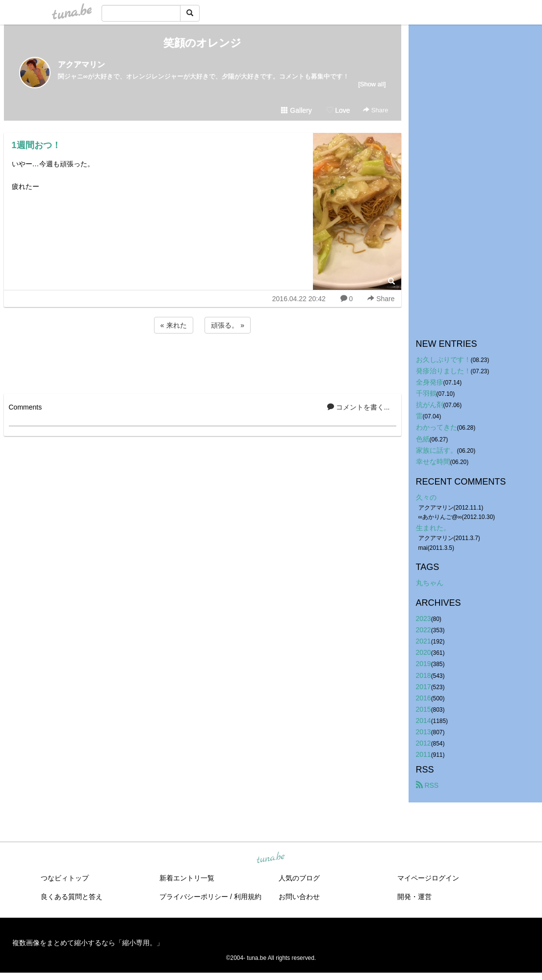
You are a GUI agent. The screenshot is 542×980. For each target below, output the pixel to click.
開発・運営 (414, 897)
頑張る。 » (228, 325)
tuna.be (271, 858)
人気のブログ (299, 878)
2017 (424, 687)
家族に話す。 (437, 450)
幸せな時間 (433, 462)
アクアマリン (81, 64)
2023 (424, 619)
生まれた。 (433, 528)
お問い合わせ (299, 897)
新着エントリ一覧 (187, 878)
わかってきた (437, 427)
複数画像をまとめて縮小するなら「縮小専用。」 (88, 943)
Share (375, 110)
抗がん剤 (430, 405)
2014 (424, 721)
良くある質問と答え (72, 897)
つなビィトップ (65, 878)
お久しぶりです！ (443, 360)
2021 (424, 641)
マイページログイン (428, 878)
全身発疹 (430, 382)
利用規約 (248, 897)
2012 (424, 743)
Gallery (296, 110)
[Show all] (372, 84)
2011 (424, 754)
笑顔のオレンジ (202, 43)
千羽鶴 (426, 393)
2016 (424, 698)
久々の (426, 497)
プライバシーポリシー (194, 897)
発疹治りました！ (443, 371)
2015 (424, 709)
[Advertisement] (203, 362)
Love (338, 110)
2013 (424, 732)
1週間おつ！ (36, 145)
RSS (427, 785)
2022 (424, 630)
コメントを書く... (359, 407)
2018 (424, 675)
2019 (424, 664)
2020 (424, 652)
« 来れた (174, 325)
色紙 (423, 439)
